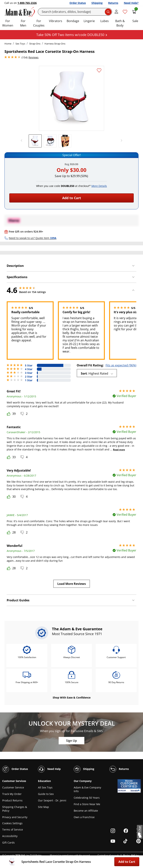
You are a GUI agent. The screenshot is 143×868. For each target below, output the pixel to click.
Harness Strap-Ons (55, 44)
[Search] (75, 12)
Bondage (73, 21)
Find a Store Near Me (87, 804)
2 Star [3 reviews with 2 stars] (29, 377)
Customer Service (13, 787)
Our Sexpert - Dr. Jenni (52, 800)
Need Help (49, 769)
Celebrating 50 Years (87, 798)
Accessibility (10, 836)
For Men (23, 23)
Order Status (78, 3)
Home (8, 44)
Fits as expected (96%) (121, 365)
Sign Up (71, 741)
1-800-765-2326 (27, 3)
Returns (113, 3)
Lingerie (89, 21)
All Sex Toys (45, 787)
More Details (99, 186)
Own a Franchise (84, 817)
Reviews (34, 57)
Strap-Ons (35, 44)
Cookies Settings (12, 823)
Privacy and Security (15, 817)
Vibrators (56, 21)
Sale (135, 21)
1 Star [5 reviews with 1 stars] (29, 380)
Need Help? (131, 3)
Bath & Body (120, 23)
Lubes (105, 21)
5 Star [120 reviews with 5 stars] (29, 365)
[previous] (23, 141)
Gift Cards (8, 843)
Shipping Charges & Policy (15, 809)
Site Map (43, 807)
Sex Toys (20, 44)
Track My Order (12, 794)
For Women (8, 23)
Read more (119, 450)
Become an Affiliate (86, 811)
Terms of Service (13, 830)
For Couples (39, 23)
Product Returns (12, 800)
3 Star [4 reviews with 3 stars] (29, 373)
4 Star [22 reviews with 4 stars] (29, 369)
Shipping (97, 3)
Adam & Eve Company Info (87, 789)
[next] (120, 141)
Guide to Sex (46, 794)
